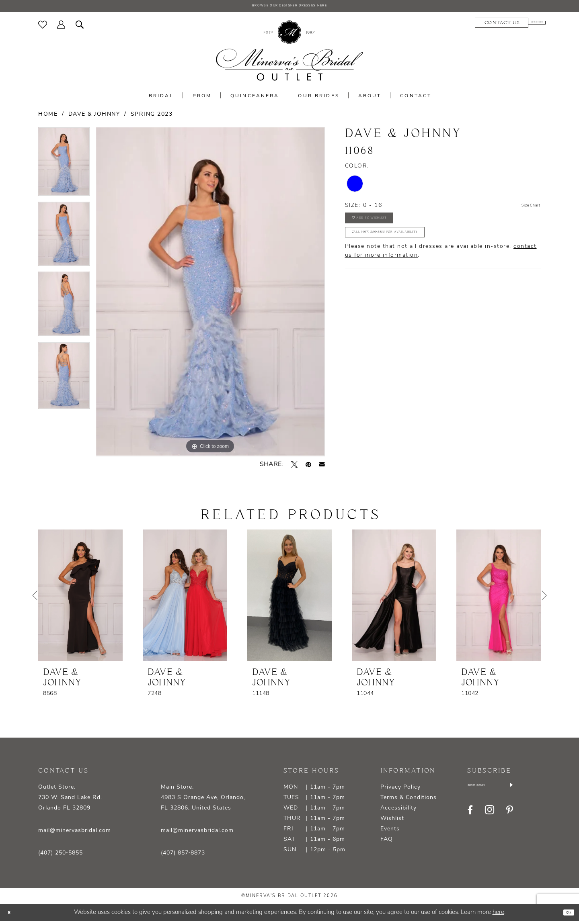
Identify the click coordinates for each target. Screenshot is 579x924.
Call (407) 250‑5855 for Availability (410, 249)
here (498, 915)
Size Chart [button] (524, 208)
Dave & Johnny (94, 117)
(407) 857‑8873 (183, 856)
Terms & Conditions (409, 800)
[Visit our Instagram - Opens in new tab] (490, 816)
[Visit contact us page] (462, 25)
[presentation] (80, 598)
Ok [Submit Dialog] (566, 915)
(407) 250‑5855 (61, 856)
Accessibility (398, 811)
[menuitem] (43, 27)
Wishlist (392, 821)
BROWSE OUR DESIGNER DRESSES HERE (289, 7)
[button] (61, 27)
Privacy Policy (400, 790)
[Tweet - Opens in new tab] (294, 467)
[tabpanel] (64, 167)
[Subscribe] (539, 789)
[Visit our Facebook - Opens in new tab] (470, 816)
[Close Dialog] (12, 915)
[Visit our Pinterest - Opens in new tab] (510, 816)
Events (390, 831)
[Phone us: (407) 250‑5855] (517, 25)
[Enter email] (505, 789)
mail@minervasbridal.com (75, 833)
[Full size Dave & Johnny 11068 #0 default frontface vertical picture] (210, 294)
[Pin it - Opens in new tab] (308, 467)
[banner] (289, 53)
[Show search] (80, 27)
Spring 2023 (152, 117)
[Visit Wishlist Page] (43, 27)
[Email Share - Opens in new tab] (322, 467)
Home (48, 117)
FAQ (387, 842)
